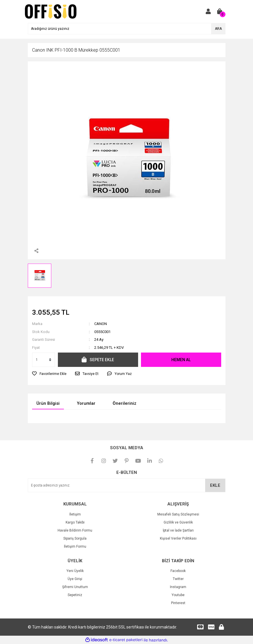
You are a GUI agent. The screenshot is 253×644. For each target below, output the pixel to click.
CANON (101, 324)
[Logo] (51, 11)
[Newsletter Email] (127, 485)
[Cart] (220, 11)
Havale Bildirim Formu (75, 530)
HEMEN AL (181, 360)
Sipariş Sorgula (75, 538)
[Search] (127, 29)
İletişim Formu (75, 546)
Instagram (178, 587)
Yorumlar (86, 403)
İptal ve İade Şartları (178, 530)
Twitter (178, 579)
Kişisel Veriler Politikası (178, 538)
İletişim (75, 514)
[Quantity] (44, 360)
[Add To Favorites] (49, 374)
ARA (218, 29)
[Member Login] (208, 11)
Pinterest (178, 603)
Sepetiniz (75, 595)
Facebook (178, 571)
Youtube (178, 595)
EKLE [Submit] (215, 485)
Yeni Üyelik (75, 571)
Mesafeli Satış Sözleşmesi (178, 514)
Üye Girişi (75, 579)
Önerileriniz (124, 403)
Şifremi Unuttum (75, 587)
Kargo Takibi (75, 522)
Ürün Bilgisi (48, 403)
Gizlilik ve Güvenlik (178, 522)
